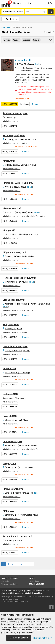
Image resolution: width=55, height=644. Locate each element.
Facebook (25, 104)
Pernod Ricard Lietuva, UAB (17, 536)
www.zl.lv (24, 601)
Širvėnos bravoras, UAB (15, 113)
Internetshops (28, 310)
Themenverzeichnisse (10, 584)
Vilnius (7, 40)
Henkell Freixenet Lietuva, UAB (19, 278)
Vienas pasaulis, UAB (14, 300)
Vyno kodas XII (23, 60)
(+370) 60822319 (10, 502)
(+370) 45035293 (10, 199)
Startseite (5, 581)
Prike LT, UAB (10, 416)
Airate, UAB (9, 161)
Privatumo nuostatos (41, 591)
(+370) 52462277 (10, 553)
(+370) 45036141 (10, 337)
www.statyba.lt (7, 597)
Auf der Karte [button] (10, 19)
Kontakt (28, 591)
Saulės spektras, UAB (15, 591)
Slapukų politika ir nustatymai (12, 593)
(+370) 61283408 (10, 243)
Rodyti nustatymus (43, 638)
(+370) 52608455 (10, 152)
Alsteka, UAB (9, 368)
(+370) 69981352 (10, 126)
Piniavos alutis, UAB (13, 489)
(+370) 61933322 (10, 174)
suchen (51, 12)
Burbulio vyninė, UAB (14, 135)
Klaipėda (26, 40)
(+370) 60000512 (10, 104)
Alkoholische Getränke (24, 68)
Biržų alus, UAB (11, 324)
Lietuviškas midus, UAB (15, 346)
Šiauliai (36, 40)
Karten (32, 578)
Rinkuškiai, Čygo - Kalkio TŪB (18, 183)
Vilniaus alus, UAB (12, 208)
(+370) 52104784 (10, 432)
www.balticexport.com (10, 599)
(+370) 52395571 (10, 315)
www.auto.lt (33, 597)
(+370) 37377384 (10, 480)
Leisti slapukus (19, 638)
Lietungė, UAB (10, 394)
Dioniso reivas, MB (12, 441)
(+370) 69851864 (10, 290)
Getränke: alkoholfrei (30, 216)
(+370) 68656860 (10, 454)
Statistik (28, 593)
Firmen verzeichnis (22, 3)
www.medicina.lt (21, 597)
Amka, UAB (8, 511)
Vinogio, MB (9, 230)
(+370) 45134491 (10, 385)
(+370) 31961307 (10, 359)
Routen (35, 104)
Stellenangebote (36, 584)
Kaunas (16, 40)
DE (50, 3)
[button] (51, 40)
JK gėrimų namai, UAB (14, 252)
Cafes (37, 68)
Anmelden (38, 593)
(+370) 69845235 (10, 407)
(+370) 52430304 (10, 527)
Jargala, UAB (9, 463)
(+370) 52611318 (10, 269)
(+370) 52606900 (10, 221)
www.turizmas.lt (45, 597)
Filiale (38, 64)
